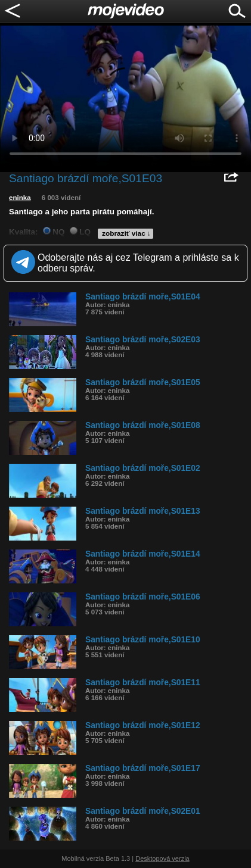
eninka (20, 198)
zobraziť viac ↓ (126, 233)
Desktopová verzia (162, 858)
